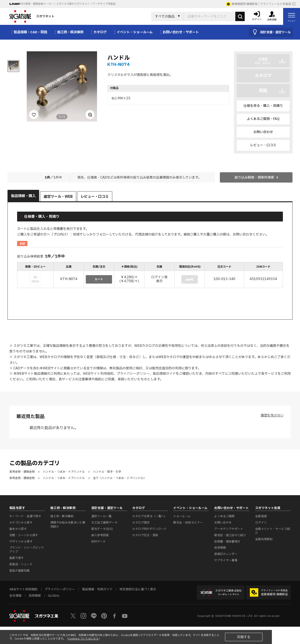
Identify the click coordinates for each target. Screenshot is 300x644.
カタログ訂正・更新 (145, 535)
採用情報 (35, 596)
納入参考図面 (100, 535)
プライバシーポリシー (133, 374)
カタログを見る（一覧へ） (150, 516)
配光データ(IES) (102, 529)
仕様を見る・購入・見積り (263, 106)
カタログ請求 (141, 523)
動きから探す (18, 529)
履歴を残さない (272, 415)
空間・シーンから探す (24, 535)
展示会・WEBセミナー (188, 523)
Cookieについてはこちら (83, 639)
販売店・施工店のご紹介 (230, 535)
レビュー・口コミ (263, 145)
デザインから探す (21, 542)
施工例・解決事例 (62, 516)
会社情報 (15, 596)
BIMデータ (99, 542)
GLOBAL (54, 596)
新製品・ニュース (21, 564)
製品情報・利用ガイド (97, 589)
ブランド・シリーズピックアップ (27, 550)
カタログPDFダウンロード (149, 529)
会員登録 (261, 516)
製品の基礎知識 (20, 571)
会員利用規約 (264, 539)
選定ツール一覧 (102, 516)
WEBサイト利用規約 (98, 374)
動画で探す (17, 558)
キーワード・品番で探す (25, 516)
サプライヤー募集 (226, 560)
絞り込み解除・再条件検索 (254, 178)
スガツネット (32, 16)
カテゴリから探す (21, 523)
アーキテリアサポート (229, 529)
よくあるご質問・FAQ (263, 119)
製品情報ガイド (164, 374)
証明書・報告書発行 (227, 542)
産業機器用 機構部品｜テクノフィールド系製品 (259, 4)
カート (99, 279)
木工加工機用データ (104, 523)
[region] (150, 275)
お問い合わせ (263, 132)
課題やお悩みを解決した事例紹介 (68, 525)
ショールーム (182, 516)
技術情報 (220, 548)
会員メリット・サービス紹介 (273, 531)
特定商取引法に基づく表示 (138, 589)
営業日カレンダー (226, 554)
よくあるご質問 (224, 516)
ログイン (261, 523)
